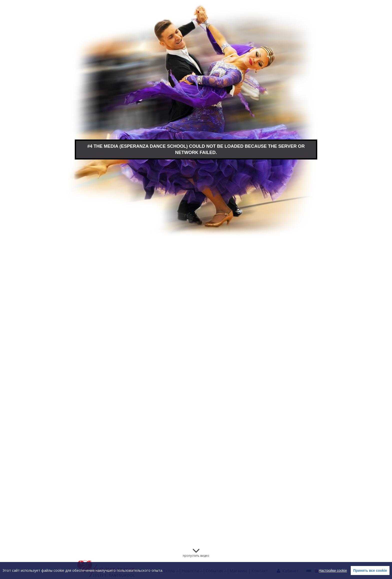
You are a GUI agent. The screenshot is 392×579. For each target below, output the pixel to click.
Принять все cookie (370, 570)
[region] (196, 570)
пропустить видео (196, 556)
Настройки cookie (333, 570)
